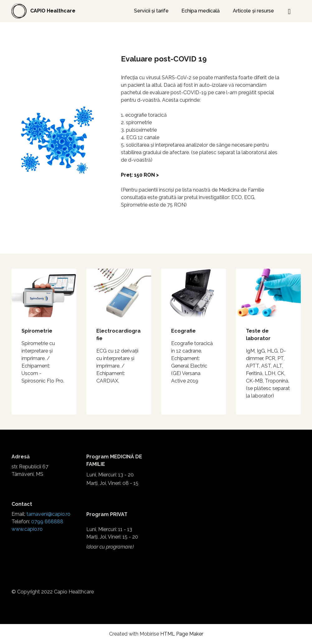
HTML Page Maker (182, 634)
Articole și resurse (253, 11)
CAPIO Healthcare (53, 11)
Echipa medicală (201, 11)
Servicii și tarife (151, 11)
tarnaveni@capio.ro (48, 514)
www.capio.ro (27, 529)
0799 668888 (47, 522)
